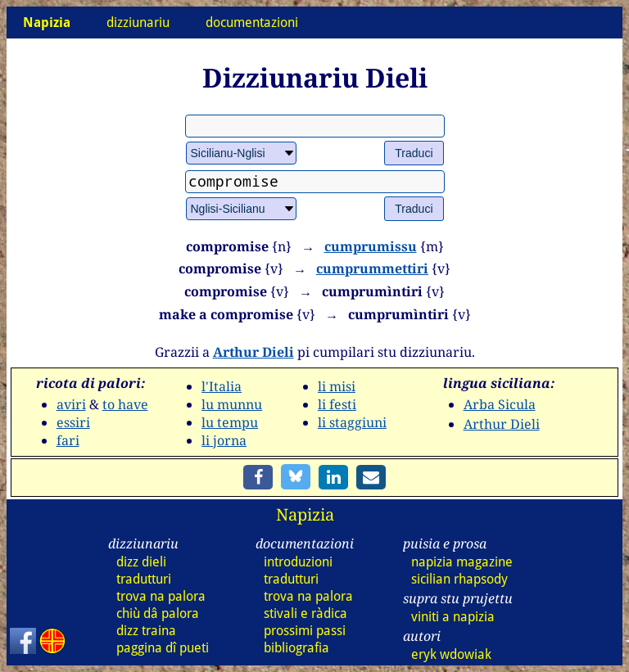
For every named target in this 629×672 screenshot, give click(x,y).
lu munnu (232, 404)
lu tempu (230, 422)
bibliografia (296, 648)
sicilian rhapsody (459, 579)
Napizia (305, 514)
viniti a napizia (453, 617)
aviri (71, 404)
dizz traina (146, 631)
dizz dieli (141, 562)
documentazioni (252, 23)
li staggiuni (352, 422)
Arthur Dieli (253, 352)
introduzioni (298, 562)
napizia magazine (462, 562)
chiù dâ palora (158, 613)
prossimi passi (305, 631)
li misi (337, 386)
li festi (337, 404)
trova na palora (161, 596)
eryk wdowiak (451, 654)
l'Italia (222, 386)
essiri (73, 422)
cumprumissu (371, 246)
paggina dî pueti (163, 648)
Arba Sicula (500, 404)
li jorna (224, 440)
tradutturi (144, 579)
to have (125, 404)
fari (68, 440)
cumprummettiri (372, 268)
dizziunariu (138, 23)
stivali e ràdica (305, 613)
